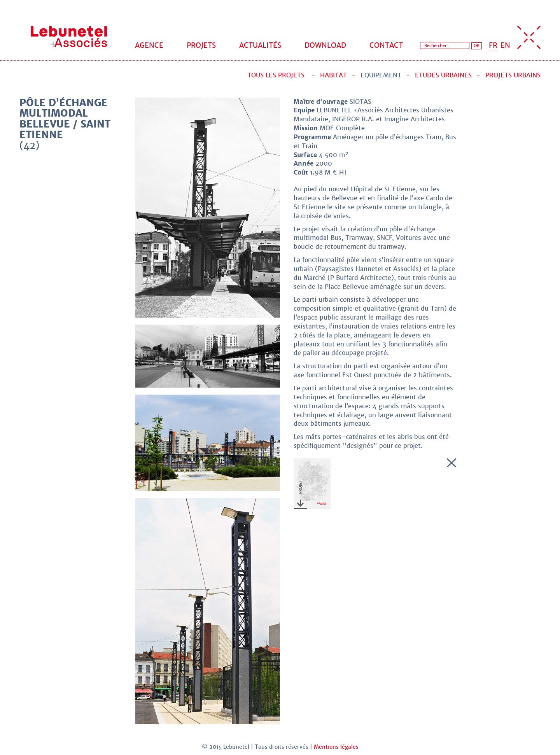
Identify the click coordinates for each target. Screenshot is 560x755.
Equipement (381, 75)
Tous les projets (276, 75)
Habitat (333, 75)
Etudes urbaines (443, 75)
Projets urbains (513, 75)
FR (493, 45)
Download (325, 45)
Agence (149, 45)
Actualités (260, 45)
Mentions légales (336, 747)
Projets (201, 45)
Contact (386, 45)
